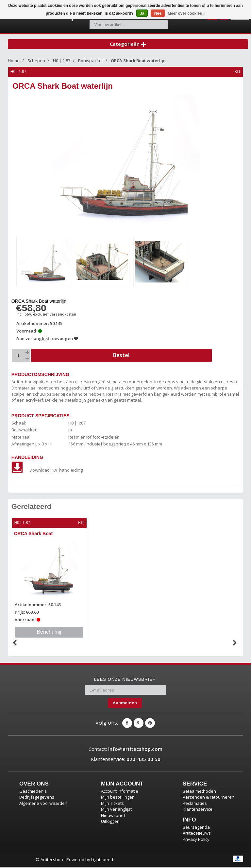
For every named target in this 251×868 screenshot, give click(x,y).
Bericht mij (50, 633)
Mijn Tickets (112, 804)
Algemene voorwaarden (43, 804)
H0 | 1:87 (62, 63)
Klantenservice (198, 810)
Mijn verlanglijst (116, 810)
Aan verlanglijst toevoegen (48, 340)
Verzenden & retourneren (209, 798)
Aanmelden (125, 704)
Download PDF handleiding (47, 472)
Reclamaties (195, 804)
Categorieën (128, 45)
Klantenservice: (126, 760)
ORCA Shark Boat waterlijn (138, 63)
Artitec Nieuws (197, 834)
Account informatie (120, 792)
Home (14, 63)
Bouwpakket (91, 63)
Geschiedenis (33, 792)
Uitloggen (110, 823)
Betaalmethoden (199, 792)
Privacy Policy (196, 841)
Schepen (36, 63)
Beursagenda (196, 828)
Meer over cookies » (186, 13)
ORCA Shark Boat (34, 535)
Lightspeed (102, 860)
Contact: (125, 750)
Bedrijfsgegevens (37, 798)
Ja (142, 13)
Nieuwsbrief (113, 817)
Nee (158, 13)
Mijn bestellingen (118, 798)
